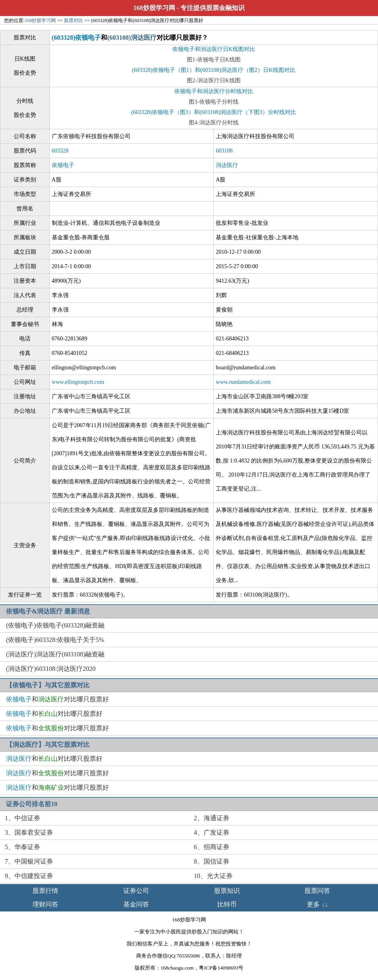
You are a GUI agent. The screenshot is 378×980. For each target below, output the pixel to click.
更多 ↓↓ (317, 904)
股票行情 (45, 891)
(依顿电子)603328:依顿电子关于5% (55, 640)
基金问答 (136, 904)
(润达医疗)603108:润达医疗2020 (51, 669)
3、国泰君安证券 (29, 832)
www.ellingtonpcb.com (78, 382)
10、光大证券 (213, 876)
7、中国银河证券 (29, 861)
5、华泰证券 (22, 847)
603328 (60, 151)
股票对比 (74, 20)
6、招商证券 (212, 847)
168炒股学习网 (154, 8)
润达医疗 (227, 165)
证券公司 (136, 891)
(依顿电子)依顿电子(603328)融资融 (55, 625)
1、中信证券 (22, 818)
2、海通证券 (212, 818)
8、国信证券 (212, 861)
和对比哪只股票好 (57, 699)
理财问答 (45, 904)
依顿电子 (63, 165)
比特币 (227, 904)
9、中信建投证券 (29, 876)
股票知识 (227, 891)
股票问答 (317, 891)
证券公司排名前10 (32, 804)
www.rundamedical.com (243, 382)
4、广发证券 (212, 832)
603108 (224, 151)
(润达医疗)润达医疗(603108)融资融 (55, 654)
